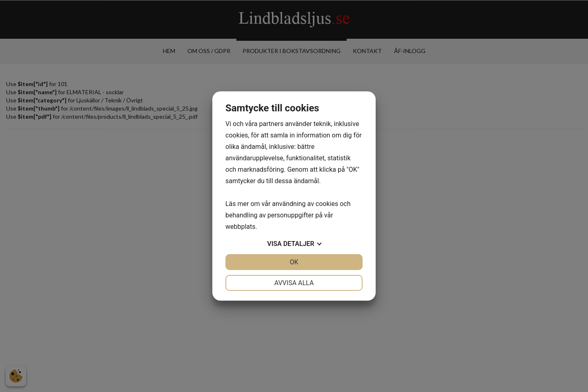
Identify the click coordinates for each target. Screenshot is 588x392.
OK (294, 262)
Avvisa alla (294, 283)
